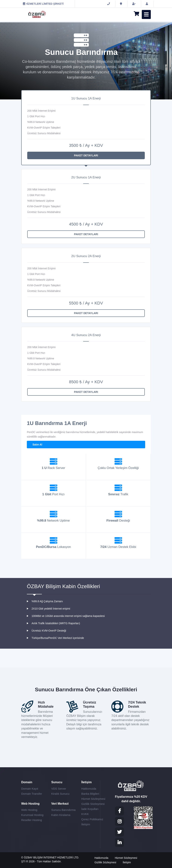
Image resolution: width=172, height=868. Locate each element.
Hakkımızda (89, 789)
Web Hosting (29, 810)
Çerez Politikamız (92, 819)
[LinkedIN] (119, 842)
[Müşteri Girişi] (147, 4)
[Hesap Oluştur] (134, 4)
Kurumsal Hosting (32, 815)
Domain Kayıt (30, 789)
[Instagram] (119, 821)
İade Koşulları (90, 809)
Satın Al (37, 445)
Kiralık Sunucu (60, 794)
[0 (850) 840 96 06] (109, 4)
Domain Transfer (32, 794)
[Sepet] (135, 14)
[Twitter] (119, 832)
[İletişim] (121, 4)
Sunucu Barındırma (63, 810)
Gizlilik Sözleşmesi (93, 804)
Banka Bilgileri (90, 794)
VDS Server (59, 789)
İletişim (86, 824)
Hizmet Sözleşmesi (93, 799)
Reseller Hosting (32, 820)
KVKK (85, 814)
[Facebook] (119, 811)
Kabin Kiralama (61, 815)
